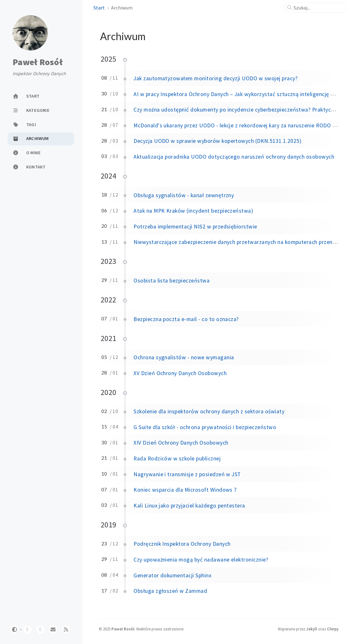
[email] (53, 629)
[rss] (66, 629)
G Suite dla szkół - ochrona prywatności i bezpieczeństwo (205, 427)
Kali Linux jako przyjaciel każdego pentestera (189, 506)
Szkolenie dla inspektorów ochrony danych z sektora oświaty (209, 411)
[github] (27, 629)
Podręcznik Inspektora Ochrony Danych (182, 544)
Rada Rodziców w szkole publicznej (177, 459)
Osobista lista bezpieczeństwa (172, 281)
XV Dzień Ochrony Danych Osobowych (180, 373)
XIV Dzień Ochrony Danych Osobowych (181, 443)
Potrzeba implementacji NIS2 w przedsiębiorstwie (195, 227)
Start (99, 8)
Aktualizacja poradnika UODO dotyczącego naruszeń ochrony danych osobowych (234, 157)
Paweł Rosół (38, 62)
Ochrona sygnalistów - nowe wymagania (184, 357)
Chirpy (333, 629)
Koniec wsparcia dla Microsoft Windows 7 (185, 490)
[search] (318, 8)
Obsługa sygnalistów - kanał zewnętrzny (184, 195)
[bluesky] (40, 629)
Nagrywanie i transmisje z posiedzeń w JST (187, 474)
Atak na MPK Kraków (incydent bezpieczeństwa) (193, 211)
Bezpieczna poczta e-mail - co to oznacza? (186, 319)
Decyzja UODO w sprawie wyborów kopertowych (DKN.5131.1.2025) (217, 141)
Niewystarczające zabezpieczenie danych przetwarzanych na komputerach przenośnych (241, 242)
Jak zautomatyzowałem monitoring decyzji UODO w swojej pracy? (216, 78)
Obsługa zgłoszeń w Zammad (170, 591)
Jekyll (312, 629)
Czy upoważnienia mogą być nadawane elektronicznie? (201, 560)
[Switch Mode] (15, 629)
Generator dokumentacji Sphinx (172, 575)
